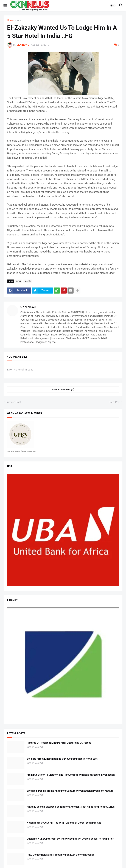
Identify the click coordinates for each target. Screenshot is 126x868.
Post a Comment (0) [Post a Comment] (63, 389)
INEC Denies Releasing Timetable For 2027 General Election (61, 855)
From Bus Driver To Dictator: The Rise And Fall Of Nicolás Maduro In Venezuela (71, 775)
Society (27, 281)
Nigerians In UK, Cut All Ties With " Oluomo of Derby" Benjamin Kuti (64, 823)
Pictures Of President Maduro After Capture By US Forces (59, 743)
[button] (5, 6)
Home (10, 20)
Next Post (115, 402)
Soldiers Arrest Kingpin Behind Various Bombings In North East (62, 759)
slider (19, 20)
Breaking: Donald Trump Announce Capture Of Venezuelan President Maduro (70, 791)
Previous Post (13, 402)
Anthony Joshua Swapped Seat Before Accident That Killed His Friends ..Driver (71, 807)
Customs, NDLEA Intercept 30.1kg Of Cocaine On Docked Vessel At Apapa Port (71, 839)
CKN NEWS (28, 307)
